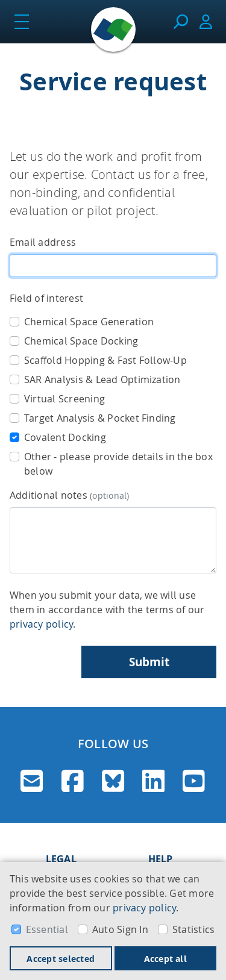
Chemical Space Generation (89, 322)
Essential (47, 929)
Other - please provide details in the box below (118, 464)
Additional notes (70, 495)
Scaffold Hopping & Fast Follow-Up (105, 360)
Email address (43, 242)
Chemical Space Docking (81, 341)
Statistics (193, 929)
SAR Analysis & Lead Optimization (102, 379)
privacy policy (144, 908)
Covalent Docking (65, 437)
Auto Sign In (120, 929)
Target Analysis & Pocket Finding (100, 418)
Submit (149, 662)
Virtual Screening (64, 399)
